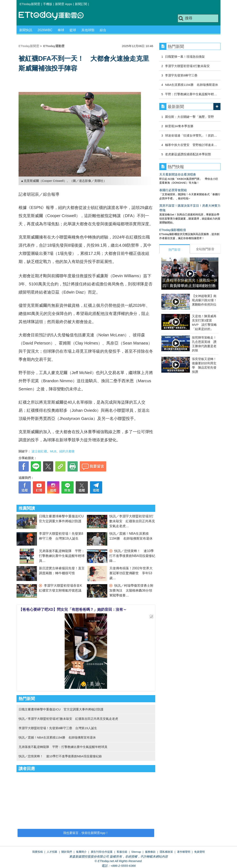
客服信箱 (122, 852)
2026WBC (45, 30)
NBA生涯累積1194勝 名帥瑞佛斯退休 (191, 85)
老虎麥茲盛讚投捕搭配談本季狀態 (188, 154)
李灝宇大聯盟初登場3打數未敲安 (187, 66)
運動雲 (54, 16)
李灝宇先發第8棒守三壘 (181, 75)
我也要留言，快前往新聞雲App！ (86, 833)
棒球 (61, 30)
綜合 (103, 30)
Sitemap (136, 852)
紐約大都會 (67, 451)
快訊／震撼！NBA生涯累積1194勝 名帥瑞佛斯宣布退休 (57, 737)
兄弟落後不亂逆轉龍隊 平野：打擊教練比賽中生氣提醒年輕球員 (62, 556)
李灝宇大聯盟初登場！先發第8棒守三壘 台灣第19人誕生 (58, 728)
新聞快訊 (26, 30)
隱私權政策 (166, 852)
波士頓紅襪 (39, 451)
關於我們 (67, 852)
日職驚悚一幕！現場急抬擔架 (185, 57)
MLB (53, 451)
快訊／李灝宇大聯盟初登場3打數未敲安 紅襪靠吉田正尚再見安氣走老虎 (132, 521)
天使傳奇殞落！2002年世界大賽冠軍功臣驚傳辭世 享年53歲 (131, 573)
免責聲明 (199, 852)
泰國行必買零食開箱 (173, 190)
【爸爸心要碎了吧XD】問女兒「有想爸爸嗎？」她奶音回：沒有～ (73, 610)
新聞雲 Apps (64, 4)
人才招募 (52, 852)
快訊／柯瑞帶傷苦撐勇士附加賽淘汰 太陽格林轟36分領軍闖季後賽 (131, 590)
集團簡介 (81, 852)
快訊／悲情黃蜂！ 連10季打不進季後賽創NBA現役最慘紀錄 (132, 556)
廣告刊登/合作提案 (102, 852)
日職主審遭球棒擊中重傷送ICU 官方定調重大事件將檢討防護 (61, 709)
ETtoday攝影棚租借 (173, 230)
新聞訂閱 (81, 4)
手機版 (48, 4)
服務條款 (150, 852)
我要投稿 (38, 852)
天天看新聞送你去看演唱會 (178, 174)
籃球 (73, 30)
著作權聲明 (184, 852)
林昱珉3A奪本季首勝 (179, 126)
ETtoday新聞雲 (30, 4)
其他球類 (88, 30)
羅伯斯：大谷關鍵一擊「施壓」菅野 (189, 117)
